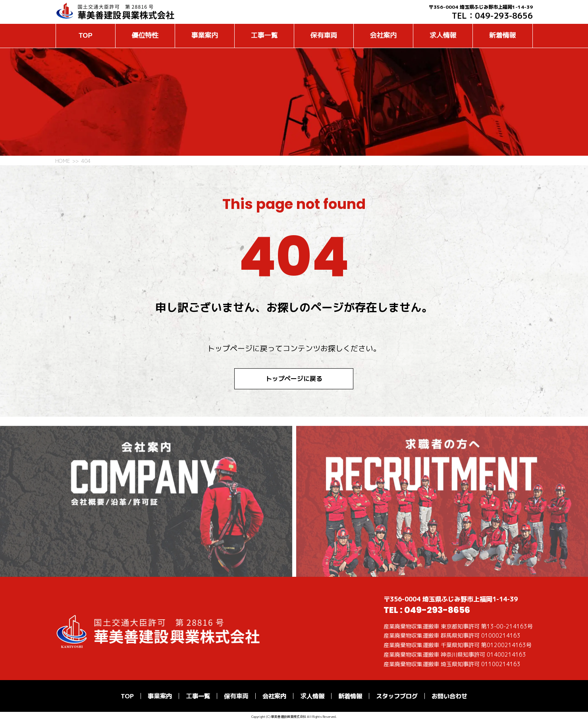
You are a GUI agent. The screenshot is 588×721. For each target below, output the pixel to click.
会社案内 (383, 36)
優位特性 (145, 36)
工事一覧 (264, 36)
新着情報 (502, 36)
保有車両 (324, 36)
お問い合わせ (449, 696)
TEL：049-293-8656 (492, 15)
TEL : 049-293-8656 (427, 610)
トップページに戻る (294, 379)
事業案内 (205, 36)
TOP (85, 36)
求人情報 (443, 36)
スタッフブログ (397, 696)
